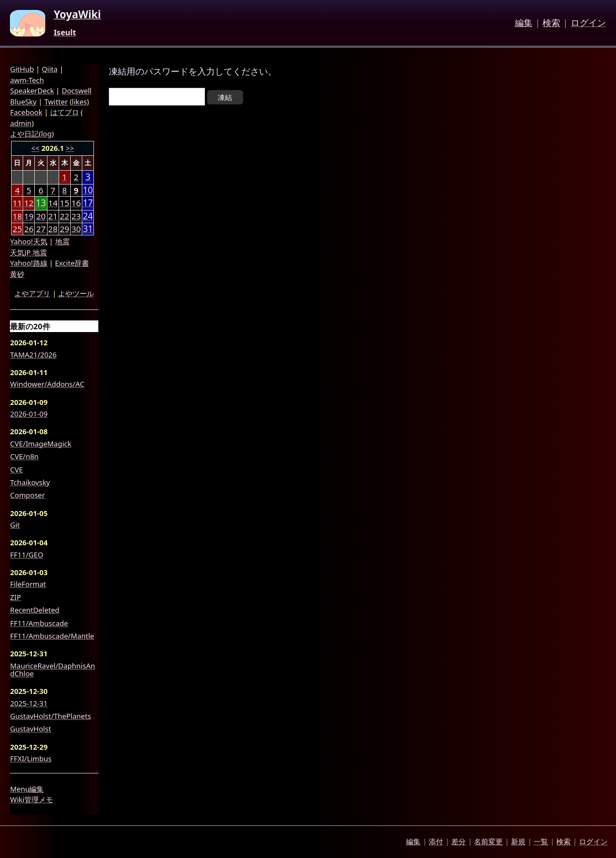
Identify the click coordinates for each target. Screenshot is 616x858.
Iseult (65, 33)
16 (76, 203)
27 (41, 229)
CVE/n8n (24, 456)
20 (41, 216)
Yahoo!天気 (28, 241)
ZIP (15, 597)
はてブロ (65, 112)
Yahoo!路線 (28, 263)
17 (88, 203)
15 (64, 203)
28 (53, 229)
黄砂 (17, 274)
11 (17, 203)
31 (88, 229)
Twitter (56, 102)
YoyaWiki (77, 15)
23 (76, 216)
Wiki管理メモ (31, 799)
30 (76, 229)
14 (53, 203)
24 (88, 216)
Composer (27, 495)
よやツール (76, 293)
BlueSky (23, 102)
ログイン (588, 23)
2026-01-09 (29, 414)
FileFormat (28, 584)
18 (17, 216)
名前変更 (488, 841)
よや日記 (24, 134)
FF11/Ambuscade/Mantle (52, 636)
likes (79, 102)
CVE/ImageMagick (41, 444)
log (46, 134)
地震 (62, 241)
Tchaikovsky (30, 482)
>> (70, 148)
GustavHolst (30, 729)
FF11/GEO (27, 555)
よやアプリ (32, 293)
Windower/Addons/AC (47, 384)
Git (15, 525)
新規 (518, 841)
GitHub (22, 69)
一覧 (541, 841)
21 (53, 216)
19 (29, 216)
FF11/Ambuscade (39, 623)
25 (17, 229)
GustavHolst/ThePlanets (50, 716)
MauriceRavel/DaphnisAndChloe (52, 670)
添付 (436, 841)
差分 (459, 841)
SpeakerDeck (32, 91)
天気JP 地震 (28, 252)
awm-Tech (27, 80)
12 (29, 203)
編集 (524, 23)
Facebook (26, 112)
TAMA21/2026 (33, 355)
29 (64, 229)
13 (41, 203)
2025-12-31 (29, 703)
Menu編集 (27, 789)
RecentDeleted (35, 610)
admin (21, 123)
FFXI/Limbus (31, 759)
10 (88, 190)
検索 (551, 23)
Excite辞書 (72, 263)
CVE (16, 470)
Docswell (77, 91)
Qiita (49, 69)
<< (36, 148)
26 (29, 229)
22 (64, 216)
